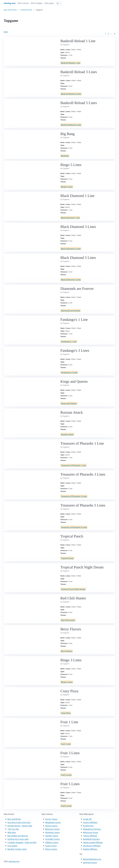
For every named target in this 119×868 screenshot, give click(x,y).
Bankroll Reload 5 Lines (71, 125)
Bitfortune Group (90, 832)
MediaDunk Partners (92, 829)
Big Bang (65, 156)
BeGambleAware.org (92, 859)
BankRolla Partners (91, 839)
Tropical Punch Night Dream (73, 589)
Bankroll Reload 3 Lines (71, 94)
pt (58, 3)
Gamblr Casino (52, 836)
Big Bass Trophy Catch (17, 849)
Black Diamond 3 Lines (71, 249)
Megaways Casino (53, 822)
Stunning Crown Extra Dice (19, 822)
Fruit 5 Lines (66, 806)
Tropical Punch (67, 558)
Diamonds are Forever (71, 310)
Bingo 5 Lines (67, 187)
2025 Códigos (37, 3)
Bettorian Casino (53, 829)
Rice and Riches (14, 819)
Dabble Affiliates (90, 849)
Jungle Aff (87, 819)
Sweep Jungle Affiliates (93, 842)
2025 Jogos (49, 3)
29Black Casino (52, 842)
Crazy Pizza (66, 713)
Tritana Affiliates (90, 836)
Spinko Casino (51, 826)
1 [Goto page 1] (106, 34)
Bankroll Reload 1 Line (71, 63)
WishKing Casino (53, 832)
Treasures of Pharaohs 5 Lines (74, 527)
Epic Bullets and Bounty (18, 836)
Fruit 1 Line (66, 744)
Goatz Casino (51, 846)
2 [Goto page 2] (108, 34)
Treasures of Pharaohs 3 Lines (74, 496)
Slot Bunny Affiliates (92, 846)
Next (6, 32)
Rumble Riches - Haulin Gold (20, 826)
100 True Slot (13, 829)
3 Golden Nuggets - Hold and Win (22, 842)
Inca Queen (12, 846)
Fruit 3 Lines (66, 775)
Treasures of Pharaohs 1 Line (73, 465)
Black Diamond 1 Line (70, 218)
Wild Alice (12, 832)
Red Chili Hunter (68, 620)
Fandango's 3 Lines (69, 372)
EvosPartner (88, 826)
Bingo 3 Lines (67, 682)
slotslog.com (14, 861)
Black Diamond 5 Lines (71, 279)
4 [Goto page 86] (115, 34)
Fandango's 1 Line (69, 341)
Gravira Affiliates (90, 822)
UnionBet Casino (53, 839)
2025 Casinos (23, 3)
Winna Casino (51, 849)
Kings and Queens (69, 403)
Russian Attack (67, 434)
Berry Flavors (67, 651)
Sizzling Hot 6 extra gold (18, 839)
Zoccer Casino (51, 819)
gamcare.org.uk (90, 862)
